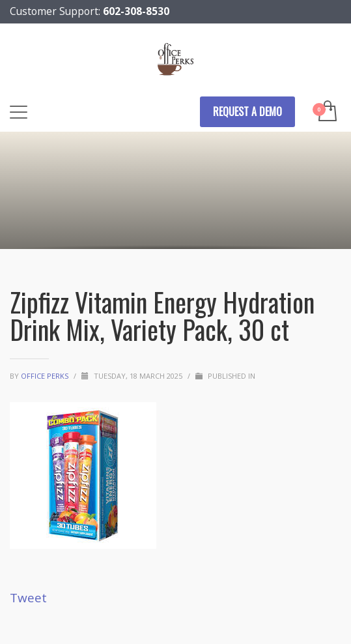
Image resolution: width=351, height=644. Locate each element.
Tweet (28, 598)
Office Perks (46, 376)
